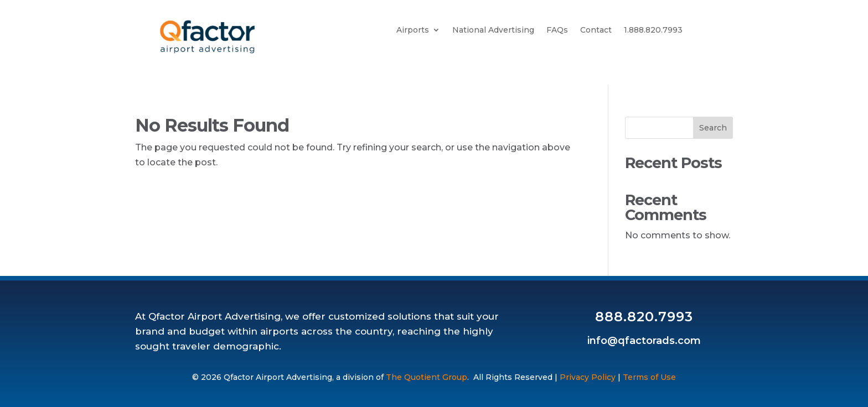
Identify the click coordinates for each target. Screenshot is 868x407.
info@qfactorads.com (644, 341)
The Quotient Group (427, 377)
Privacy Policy (588, 377)
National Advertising (493, 30)
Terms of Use (649, 377)
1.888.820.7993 (653, 30)
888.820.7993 (644, 317)
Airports (413, 30)
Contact (596, 30)
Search (713, 128)
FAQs (557, 30)
